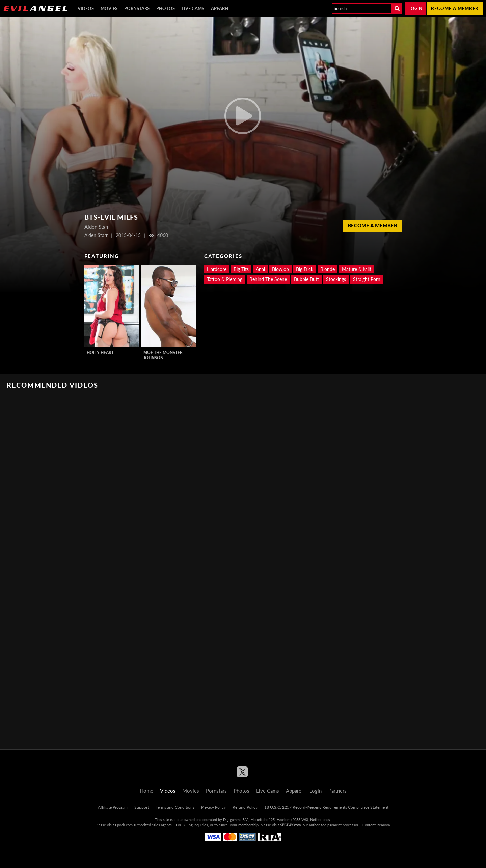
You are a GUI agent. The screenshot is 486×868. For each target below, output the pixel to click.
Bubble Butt (306, 279)
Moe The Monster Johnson (163, 355)
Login (415, 8)
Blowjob (280, 269)
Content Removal (377, 825)
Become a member (455, 8)
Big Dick (305, 269)
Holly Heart (100, 352)
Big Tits (241, 269)
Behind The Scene (268, 279)
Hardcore (217, 269)
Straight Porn (367, 279)
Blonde (328, 269)
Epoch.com (124, 825)
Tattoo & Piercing (225, 279)
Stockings (336, 279)
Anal (260, 269)
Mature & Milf (357, 269)
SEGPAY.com (290, 825)
